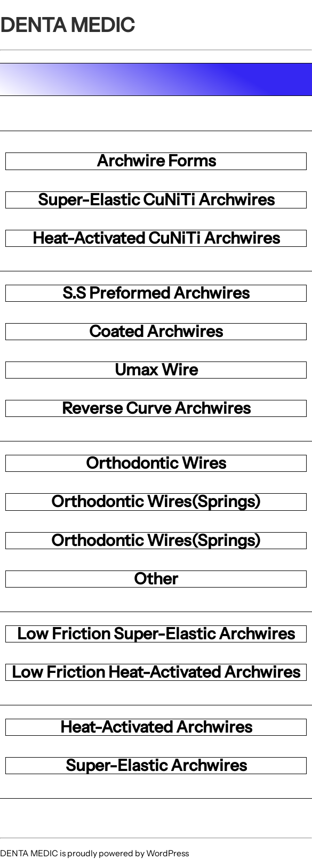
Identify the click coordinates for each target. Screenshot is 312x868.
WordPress (167, 853)
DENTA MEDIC (67, 25)
